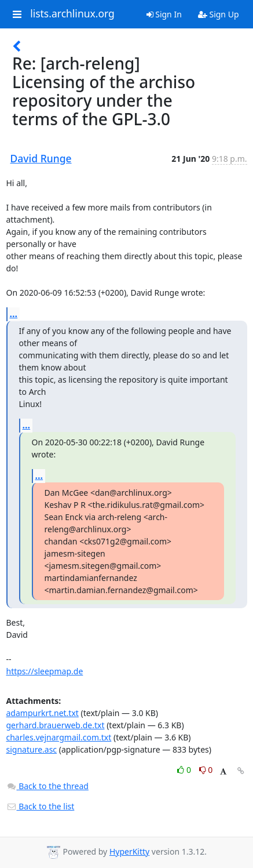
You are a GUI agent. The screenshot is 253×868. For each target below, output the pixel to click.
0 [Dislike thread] (206, 770)
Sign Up (219, 14)
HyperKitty (129, 851)
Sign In (164, 14)
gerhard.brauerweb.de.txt (56, 725)
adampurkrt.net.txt (43, 713)
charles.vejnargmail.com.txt (59, 737)
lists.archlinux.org (72, 14)
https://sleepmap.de (45, 671)
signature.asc (32, 749)
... (14, 314)
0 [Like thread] (185, 770)
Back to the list (41, 806)
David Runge (41, 158)
